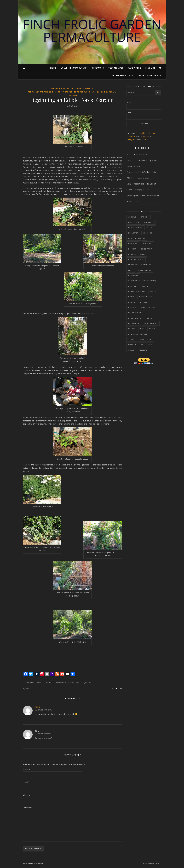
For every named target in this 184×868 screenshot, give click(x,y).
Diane (28, 689)
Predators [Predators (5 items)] (134, 323)
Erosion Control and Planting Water (142, 160)
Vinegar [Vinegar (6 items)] (132, 345)
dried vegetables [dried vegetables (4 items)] (137, 254)
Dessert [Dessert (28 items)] (132, 249)
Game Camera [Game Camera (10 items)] (145, 270)
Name (26, 769)
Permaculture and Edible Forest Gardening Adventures (59, 92)
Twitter (146, 136)
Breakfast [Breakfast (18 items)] (133, 233)
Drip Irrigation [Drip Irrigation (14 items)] (136, 260)
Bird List (150, 68)
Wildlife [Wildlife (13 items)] (143, 350)
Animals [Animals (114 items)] (132, 217)
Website (27, 795)
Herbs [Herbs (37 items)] (153, 291)
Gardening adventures (63, 88)
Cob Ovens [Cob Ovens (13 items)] (133, 244)
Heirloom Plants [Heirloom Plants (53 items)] (137, 291)
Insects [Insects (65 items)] (143, 302)
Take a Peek (134, 68)
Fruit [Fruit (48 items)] (131, 270)
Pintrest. (144, 139)
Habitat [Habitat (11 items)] (132, 286)
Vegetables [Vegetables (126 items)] (145, 339)
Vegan (112, 92)
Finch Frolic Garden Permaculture (92, 30)
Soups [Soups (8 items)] (152, 329)
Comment (27, 808)
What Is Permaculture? (74, 68)
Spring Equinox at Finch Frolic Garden (143, 196)
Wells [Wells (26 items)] (131, 350)
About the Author (123, 75)
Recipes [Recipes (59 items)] (132, 329)
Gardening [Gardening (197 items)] (133, 276)
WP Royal (39, 863)
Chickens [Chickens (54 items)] (148, 233)
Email (26, 782)
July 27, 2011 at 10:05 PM (43, 710)
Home (53, 68)
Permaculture (61, 683)
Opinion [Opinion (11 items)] (132, 307)
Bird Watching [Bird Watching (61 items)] (136, 228)
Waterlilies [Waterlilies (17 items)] (146, 345)
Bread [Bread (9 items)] (150, 228)
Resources (98, 68)
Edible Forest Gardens (33, 683)
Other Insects (85, 88)
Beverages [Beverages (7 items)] (149, 222)
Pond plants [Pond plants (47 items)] (135, 318)
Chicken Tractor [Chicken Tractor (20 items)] (137, 238)
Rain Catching (99, 92)
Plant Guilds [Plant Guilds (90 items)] (135, 313)
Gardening (49, 683)
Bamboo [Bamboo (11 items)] (145, 217)
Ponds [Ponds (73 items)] (149, 318)
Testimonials (116, 68)
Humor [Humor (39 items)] (132, 302)
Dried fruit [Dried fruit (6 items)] (147, 249)
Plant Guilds (74, 683)
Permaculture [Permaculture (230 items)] (148, 307)
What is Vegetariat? (149, 75)
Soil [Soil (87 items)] (142, 329)
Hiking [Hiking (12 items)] (131, 297)
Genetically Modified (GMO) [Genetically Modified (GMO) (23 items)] (142, 281)
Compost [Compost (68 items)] (148, 244)
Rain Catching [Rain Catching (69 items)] (151, 323)
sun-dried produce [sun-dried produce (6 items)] (138, 334)
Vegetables (72, 95)
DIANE (38, 707)
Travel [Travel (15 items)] (132, 339)
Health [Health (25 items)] (144, 286)
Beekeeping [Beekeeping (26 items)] (134, 222)
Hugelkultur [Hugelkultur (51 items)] (146, 297)
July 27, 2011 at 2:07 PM (43, 734)
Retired (130, 154)
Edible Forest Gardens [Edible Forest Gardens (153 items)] (140, 265)
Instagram (131, 139)
